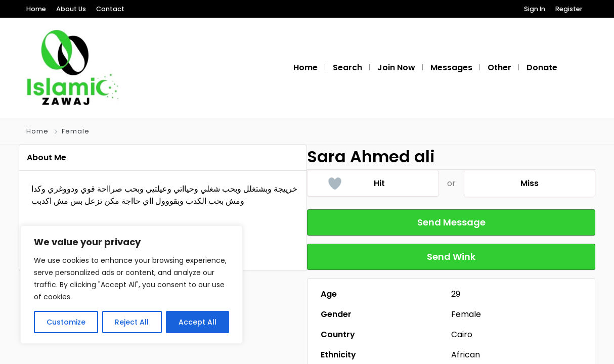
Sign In (535, 9)
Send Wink (451, 257)
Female (76, 131)
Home (36, 9)
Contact (110, 9)
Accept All (198, 322)
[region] (131, 285)
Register (569, 9)
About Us (71, 9)
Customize (66, 322)
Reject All (132, 322)
